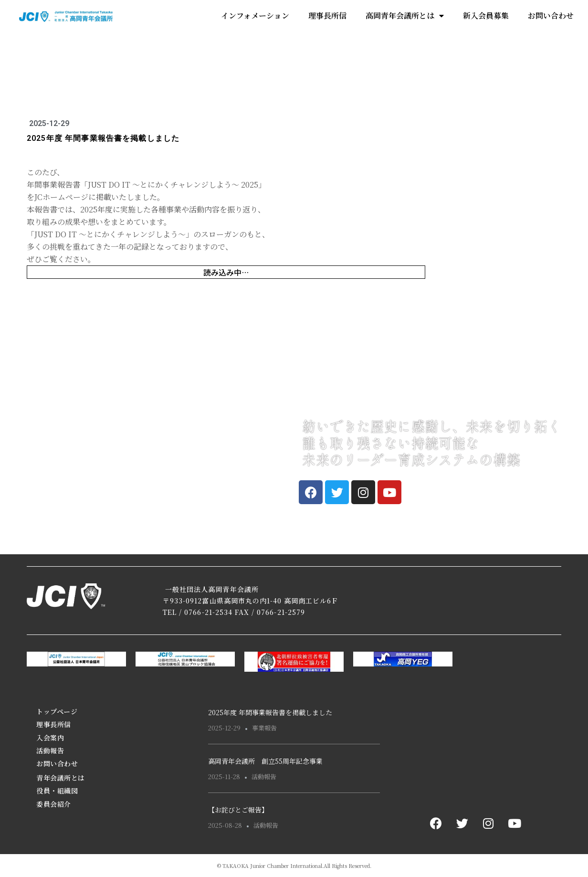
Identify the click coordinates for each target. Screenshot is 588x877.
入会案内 (50, 738)
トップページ (57, 711)
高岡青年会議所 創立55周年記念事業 (265, 761)
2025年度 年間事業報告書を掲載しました (270, 712)
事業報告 (264, 728)
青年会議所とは (61, 778)
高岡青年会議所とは (405, 16)
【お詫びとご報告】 (238, 810)
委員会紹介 (54, 804)
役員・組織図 (57, 791)
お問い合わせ (551, 16)
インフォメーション (255, 16)
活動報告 (50, 750)
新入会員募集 (486, 16)
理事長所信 (327, 16)
